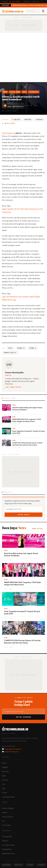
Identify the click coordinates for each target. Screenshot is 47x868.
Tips (4, 788)
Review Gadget (8, 808)
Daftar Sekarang (23, 717)
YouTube (30, 865)
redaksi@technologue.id (13, 749)
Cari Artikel (6, 825)
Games (5, 813)
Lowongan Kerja (8, 797)
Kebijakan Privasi (8, 853)
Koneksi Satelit (10, 353)
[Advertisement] (23, 57)
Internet (5, 780)
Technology (34, 92)
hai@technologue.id (11, 752)
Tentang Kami (7, 837)
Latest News (15, 92)
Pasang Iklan (7, 849)
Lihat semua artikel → (14, 387)
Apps (24, 92)
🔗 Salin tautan (8, 123)
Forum (4, 793)
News (5, 92)
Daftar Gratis (24, 515)
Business (5, 772)
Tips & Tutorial (7, 817)
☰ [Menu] (43, 11)
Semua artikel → (38, 529)
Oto (3, 784)
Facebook (39, 120)
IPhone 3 (33, 348)
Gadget (5, 767)
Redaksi (5, 841)
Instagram (6, 865)
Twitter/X (19, 865)
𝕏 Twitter (16, 120)
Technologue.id (8, 133)
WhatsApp (28, 120)
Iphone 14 (21, 348)
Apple (10, 348)
